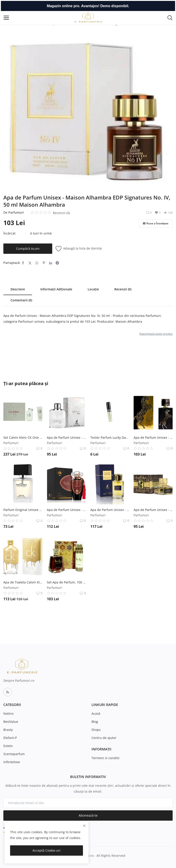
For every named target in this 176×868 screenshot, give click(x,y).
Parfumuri (16, 212)
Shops (96, 730)
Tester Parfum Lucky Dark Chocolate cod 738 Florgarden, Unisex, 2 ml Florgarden (110, 437)
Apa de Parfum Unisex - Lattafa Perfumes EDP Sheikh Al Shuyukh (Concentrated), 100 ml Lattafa (153, 510)
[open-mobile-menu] (6, 18)
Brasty (8, 730)
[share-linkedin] (51, 263)
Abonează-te (88, 815)
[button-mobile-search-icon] (170, 18)
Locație (93, 289)
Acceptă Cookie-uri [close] (47, 850)
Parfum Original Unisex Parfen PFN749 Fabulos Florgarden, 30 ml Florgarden (23, 510)
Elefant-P (10, 738)
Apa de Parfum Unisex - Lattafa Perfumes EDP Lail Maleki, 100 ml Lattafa (153, 437)
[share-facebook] (23, 263)
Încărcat (9, 233)
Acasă (96, 713)
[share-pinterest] (44, 263)
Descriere (18, 289)
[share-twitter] (30, 263)
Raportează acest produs (156, 334)
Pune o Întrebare (156, 224)
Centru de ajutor (104, 738)
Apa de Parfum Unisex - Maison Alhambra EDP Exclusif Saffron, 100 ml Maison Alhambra (110, 510)
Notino (8, 713)
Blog (95, 722)
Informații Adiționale (56, 289)
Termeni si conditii (105, 758)
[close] (84, 826)
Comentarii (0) (21, 300)
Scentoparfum (14, 754)
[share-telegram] (57, 263)
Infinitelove (12, 762)
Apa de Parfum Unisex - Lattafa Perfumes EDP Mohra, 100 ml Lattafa (66, 510)
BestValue (11, 722)
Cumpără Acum (28, 249)
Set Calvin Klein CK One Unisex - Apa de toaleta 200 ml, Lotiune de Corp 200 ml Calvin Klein (23, 437)
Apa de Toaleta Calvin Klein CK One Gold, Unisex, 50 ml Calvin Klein (23, 582)
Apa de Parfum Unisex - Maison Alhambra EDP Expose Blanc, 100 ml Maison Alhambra (66, 437)
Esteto (8, 746)
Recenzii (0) (123, 289)
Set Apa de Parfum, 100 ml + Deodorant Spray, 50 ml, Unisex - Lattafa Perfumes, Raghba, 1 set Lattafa (66, 582)
